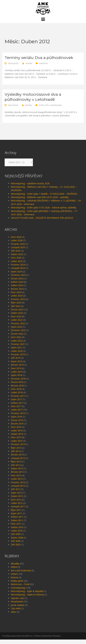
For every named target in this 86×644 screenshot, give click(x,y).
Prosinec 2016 (18, 418)
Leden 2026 (17, 245)
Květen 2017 (17, 407)
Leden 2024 (17, 300)
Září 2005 (16, 549)
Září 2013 (16, 470)
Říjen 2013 (16, 466)
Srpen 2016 (16, 421)
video (14, 616)
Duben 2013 (17, 473)
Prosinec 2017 (18, 400)
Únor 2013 (16, 480)
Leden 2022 (17, 345)
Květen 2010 (17, 532)
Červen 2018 (17, 387)
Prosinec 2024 (18, 269)
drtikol (14, 571)
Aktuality (15, 568)
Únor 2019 (16, 373)
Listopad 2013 (18, 463)
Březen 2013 (17, 476)
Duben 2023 (17, 317)
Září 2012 (16, 494)
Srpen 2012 (16, 497)
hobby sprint (17, 585)
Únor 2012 (16, 504)
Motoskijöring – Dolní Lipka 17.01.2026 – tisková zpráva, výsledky (43, 212)
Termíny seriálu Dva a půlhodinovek (28, 60)
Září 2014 (16, 456)
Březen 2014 (17, 459)
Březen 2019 (17, 369)
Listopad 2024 (18, 272)
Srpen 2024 (16, 276)
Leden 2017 (17, 414)
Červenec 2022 (18, 335)
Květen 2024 (17, 286)
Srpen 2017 (16, 404)
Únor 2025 (16, 262)
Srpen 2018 (16, 380)
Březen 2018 (17, 390)
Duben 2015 (17, 438)
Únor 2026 (16, 241)
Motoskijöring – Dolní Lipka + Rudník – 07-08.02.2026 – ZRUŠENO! (44, 198)
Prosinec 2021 (18, 349)
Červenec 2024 (18, 279)
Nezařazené (17, 606)
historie (15, 582)
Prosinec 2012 (18, 487)
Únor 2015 (16, 442)
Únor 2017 (16, 411)
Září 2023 (16, 311)
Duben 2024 (17, 290)
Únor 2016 (16, 431)
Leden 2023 (17, 324)
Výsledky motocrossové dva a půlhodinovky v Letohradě (36, 101)
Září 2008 (16, 539)
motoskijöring (18, 592)
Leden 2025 (17, 266)
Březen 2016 (17, 428)
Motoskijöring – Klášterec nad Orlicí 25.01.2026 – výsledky (40, 202)
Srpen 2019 (16, 366)
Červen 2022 (17, 338)
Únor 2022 (16, 342)
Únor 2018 (16, 393)
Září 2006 (16, 545)
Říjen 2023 (16, 307)
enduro (44, 68)
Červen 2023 (17, 314)
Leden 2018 (17, 397)
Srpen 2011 (16, 518)
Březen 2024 (17, 293)
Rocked (45, 640)
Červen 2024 (17, 283)
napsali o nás (17, 603)
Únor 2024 (16, 297)
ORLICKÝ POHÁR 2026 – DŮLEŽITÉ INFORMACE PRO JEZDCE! (42, 222)
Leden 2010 (17, 535)
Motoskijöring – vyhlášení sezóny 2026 (30, 188)
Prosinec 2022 (18, 328)
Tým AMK (16, 613)
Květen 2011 (17, 521)
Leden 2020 (17, 355)
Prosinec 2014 (18, 449)
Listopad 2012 (18, 490)
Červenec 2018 (18, 383)
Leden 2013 (17, 483)
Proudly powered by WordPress (17, 640)
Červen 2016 (17, 425)
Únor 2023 (16, 321)
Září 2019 (16, 362)
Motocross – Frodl (20, 589)
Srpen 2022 (16, 331)
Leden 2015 (17, 445)
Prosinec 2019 (18, 359)
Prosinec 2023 (18, 304)
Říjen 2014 (16, 452)
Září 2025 (16, 255)
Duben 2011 (17, 525)
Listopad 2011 (18, 511)
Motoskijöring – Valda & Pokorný (27, 599)
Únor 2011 (16, 528)
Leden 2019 (17, 376)
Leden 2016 (17, 435)
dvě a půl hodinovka (50, 110)
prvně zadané (18, 610)
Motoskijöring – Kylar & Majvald (27, 596)
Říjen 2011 (16, 514)
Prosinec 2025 (18, 248)
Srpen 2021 (16, 352)
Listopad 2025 (18, 252)
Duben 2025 (17, 259)
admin (29, 68)
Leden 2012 (17, 507)
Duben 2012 (17, 501)
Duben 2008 (17, 542)
